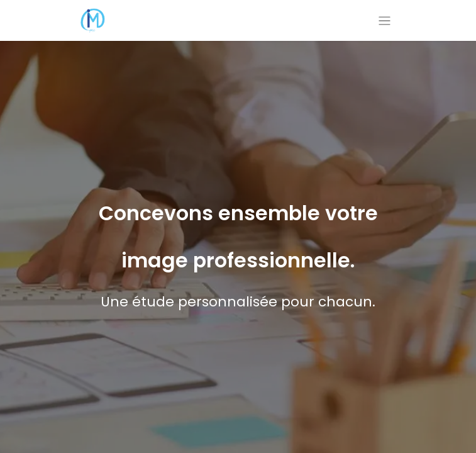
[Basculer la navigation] (385, 20)
